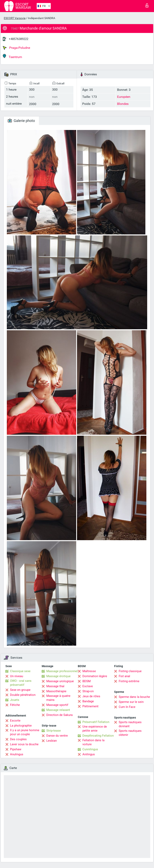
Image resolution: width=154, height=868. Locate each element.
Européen (124, 97)
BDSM (87, 681)
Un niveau (17, 676)
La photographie (21, 726)
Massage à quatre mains (58, 698)
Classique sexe (20, 671)
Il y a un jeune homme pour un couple (25, 732)
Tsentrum (12, 56)
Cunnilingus (90, 749)
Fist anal (124, 676)
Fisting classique (130, 671)
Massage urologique (60, 681)
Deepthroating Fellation (98, 736)
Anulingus (17, 754)
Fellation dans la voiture (93, 742)
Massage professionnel (62, 671)
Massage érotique (58, 676)
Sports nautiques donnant (130, 724)
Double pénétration (23, 695)
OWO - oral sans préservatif (21, 683)
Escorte (15, 721)
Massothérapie (56, 691)
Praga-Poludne (16, 48)
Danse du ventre (57, 736)
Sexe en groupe (20, 690)
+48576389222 (19, 39)
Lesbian (52, 741)
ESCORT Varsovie (15, 18)
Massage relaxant (58, 710)
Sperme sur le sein (131, 702)
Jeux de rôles (91, 696)
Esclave (88, 686)
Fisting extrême (129, 681)
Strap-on (88, 691)
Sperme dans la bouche (134, 697)
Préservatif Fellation (96, 722)
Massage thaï (55, 686)
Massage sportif (57, 705)
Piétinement (90, 706)
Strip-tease (54, 731)
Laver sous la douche (24, 744)
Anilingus (89, 754)
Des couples (18, 739)
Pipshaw (16, 749)
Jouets (15, 700)
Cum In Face (127, 707)
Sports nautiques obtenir (130, 733)
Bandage (88, 701)
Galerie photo (21, 121)
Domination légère (95, 676)
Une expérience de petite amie (95, 729)
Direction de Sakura (59, 715)
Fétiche (15, 705)
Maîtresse (89, 671)
